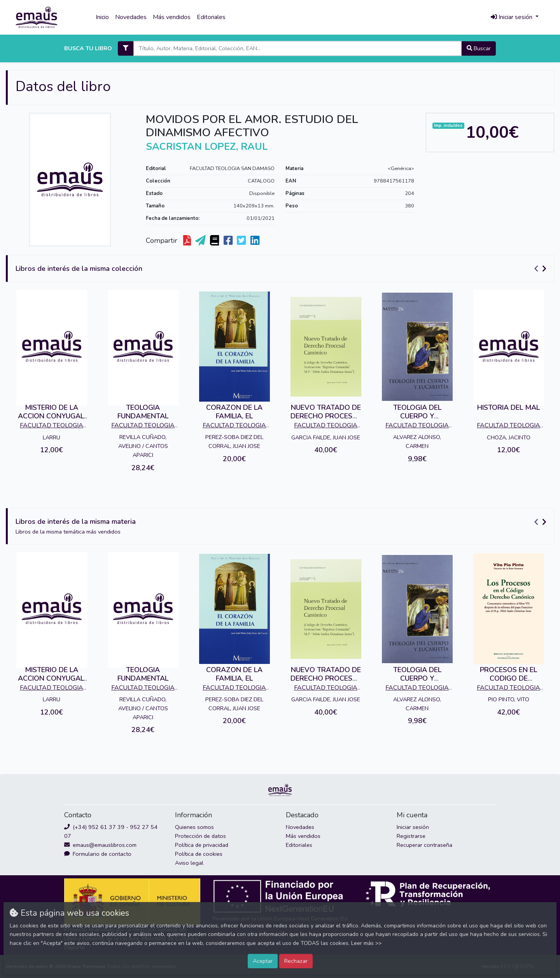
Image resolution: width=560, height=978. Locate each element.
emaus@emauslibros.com (100, 845)
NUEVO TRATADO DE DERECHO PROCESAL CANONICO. (326, 416)
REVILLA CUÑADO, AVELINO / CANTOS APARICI (143, 446)
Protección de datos (200, 836)
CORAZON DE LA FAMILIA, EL (234, 412)
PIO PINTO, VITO (509, 699)
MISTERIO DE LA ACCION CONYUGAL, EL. (52, 416)
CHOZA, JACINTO (509, 437)
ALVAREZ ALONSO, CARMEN (417, 442)
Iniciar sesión (413, 827)
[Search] (297, 48)
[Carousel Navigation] (541, 269)
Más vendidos (172, 17)
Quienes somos (194, 827)
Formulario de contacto (98, 854)
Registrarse (411, 836)
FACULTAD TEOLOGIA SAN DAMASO (232, 169)
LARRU (52, 437)
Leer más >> (366, 943)
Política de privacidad (202, 845)
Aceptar (263, 961)
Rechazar (296, 961)
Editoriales (211, 17)
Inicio (102, 17)
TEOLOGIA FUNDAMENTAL (143, 412)
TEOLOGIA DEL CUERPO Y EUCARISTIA (417, 416)
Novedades (131, 17)
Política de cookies (199, 854)
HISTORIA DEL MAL (508, 407)
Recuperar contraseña (424, 845)
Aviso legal (189, 863)
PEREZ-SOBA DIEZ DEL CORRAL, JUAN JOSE (234, 442)
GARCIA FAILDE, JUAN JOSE (326, 437)
